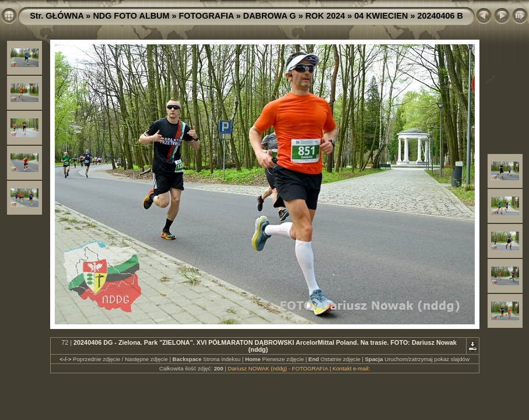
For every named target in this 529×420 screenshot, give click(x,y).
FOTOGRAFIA (206, 16)
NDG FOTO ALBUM (131, 16)
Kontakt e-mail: (351, 368)
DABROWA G (270, 16)
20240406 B (440, 16)
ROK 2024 (325, 16)
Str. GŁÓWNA (57, 16)
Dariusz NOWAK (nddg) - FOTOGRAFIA (278, 368)
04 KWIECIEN (381, 16)
